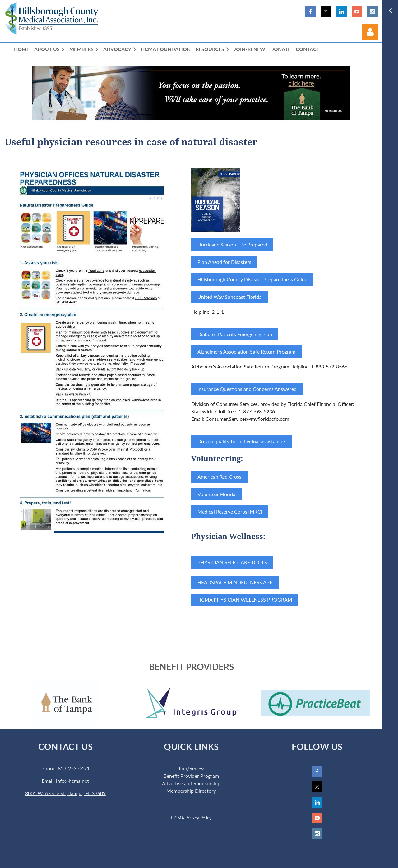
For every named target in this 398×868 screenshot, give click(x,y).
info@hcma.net (72, 781)
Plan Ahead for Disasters (224, 262)
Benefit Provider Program (191, 776)
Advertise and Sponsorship (191, 783)
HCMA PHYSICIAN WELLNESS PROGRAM (245, 600)
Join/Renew (191, 768)
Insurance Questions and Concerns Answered (247, 389)
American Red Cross (219, 477)
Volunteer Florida (216, 494)
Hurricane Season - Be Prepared (232, 244)
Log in (370, 32)
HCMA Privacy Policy (191, 818)
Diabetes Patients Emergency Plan (235, 334)
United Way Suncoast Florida (229, 297)
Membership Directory (191, 791)
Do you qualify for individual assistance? (241, 441)
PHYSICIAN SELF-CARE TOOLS (232, 562)
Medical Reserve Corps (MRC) (230, 511)
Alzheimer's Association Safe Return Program (246, 352)
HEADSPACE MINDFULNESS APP (235, 582)
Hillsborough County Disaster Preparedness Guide (252, 279)
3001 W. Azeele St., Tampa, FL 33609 (65, 793)
